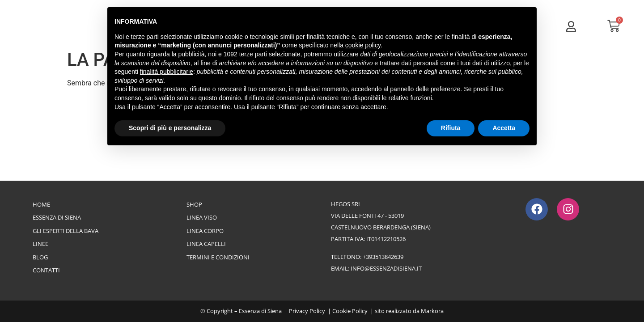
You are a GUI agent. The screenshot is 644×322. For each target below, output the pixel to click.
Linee (40, 244)
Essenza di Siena (57, 217)
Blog (40, 257)
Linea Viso (202, 217)
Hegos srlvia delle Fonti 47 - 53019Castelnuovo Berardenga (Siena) (381, 216)
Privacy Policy (307, 311)
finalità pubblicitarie (167, 72)
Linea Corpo (205, 231)
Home (41, 204)
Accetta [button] (504, 128)
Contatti (46, 270)
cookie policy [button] (363, 45)
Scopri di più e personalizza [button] (170, 128)
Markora (432, 311)
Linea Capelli (206, 244)
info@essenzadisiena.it (386, 268)
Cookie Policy (350, 311)
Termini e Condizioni (218, 257)
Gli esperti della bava (66, 231)
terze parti (253, 54)
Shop (194, 204)
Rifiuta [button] (451, 128)
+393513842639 (383, 257)
